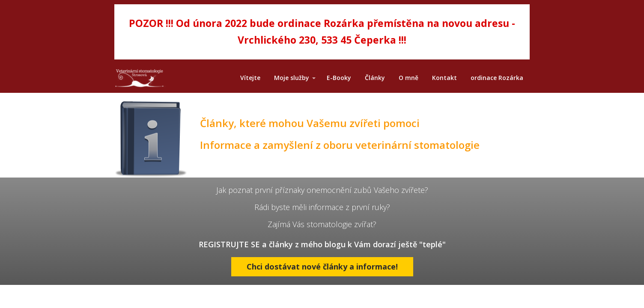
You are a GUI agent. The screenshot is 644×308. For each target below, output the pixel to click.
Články (375, 78)
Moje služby (292, 78)
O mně (408, 78)
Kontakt (444, 78)
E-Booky (339, 78)
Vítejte (250, 78)
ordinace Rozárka (497, 78)
